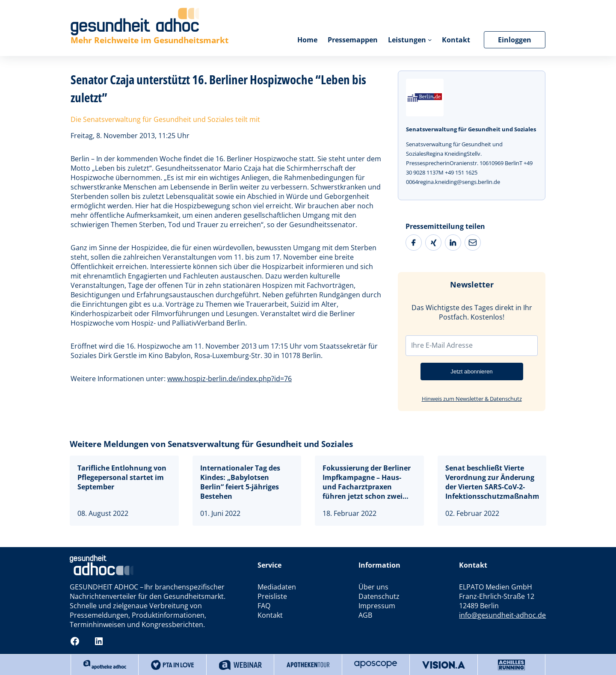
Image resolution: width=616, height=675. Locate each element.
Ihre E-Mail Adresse (442, 345)
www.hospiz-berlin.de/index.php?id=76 (230, 379)
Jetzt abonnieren (472, 372)
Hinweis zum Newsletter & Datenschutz (472, 399)
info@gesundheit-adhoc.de (502, 615)
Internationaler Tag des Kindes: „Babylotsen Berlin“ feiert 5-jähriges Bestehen (240, 482)
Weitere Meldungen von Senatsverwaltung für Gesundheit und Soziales (211, 444)
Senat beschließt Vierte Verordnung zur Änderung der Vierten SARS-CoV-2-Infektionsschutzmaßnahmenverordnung (492, 482)
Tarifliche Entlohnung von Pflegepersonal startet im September (122, 477)
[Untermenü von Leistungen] (430, 40)
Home (307, 40)
